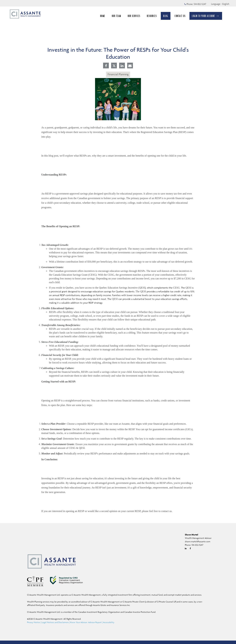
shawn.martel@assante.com (198, 542)
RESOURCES (152, 16)
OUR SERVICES (134, 16)
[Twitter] (114, 66)
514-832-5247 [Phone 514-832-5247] (200, 4)
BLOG (166, 16)
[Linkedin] (122, 66)
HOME (103, 16)
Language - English (220, 4)
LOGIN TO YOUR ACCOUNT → (206, 16)
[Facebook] (106, 66)
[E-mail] (130, 66)
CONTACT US (180, 16)
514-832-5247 (197, 545)
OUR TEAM (116, 16)
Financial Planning (118, 74)
